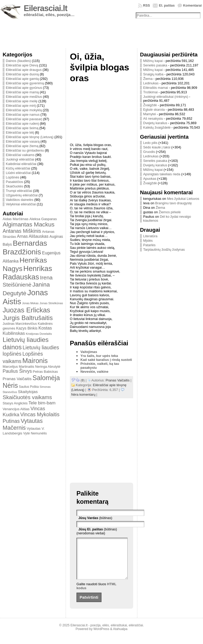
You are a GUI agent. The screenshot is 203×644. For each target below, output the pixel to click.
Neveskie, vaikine (94, 372)
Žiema (148, 79)
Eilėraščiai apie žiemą (22, 146)
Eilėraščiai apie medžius (24, 97)
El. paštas (167, 5)
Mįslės (148, 241)
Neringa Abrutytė (48, 367)
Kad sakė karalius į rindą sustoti (106, 360)
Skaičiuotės (14, 186)
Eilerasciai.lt (45, 8)
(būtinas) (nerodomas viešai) (97, 531)
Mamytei (149, 114)
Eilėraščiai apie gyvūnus (24, 88)
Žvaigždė (150, 105)
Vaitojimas (89, 352)
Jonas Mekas (30, 303)
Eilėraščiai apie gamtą (22, 79)
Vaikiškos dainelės (20, 200)
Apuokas (150, 179)
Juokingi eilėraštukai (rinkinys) (166, 97)
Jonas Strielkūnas (51, 303)
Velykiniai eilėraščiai (21, 204)
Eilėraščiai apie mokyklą (24, 110)
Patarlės (149, 245)
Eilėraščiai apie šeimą (22, 128)
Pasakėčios (14, 182)
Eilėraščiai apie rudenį (22, 124)
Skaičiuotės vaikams (27, 397)
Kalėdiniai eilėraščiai (21, 164)
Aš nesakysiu (153, 118)
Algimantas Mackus (29, 224)
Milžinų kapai (153, 61)
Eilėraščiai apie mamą (22, 92)
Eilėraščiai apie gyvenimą (25, 83)
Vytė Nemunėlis (35, 433)
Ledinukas (151, 83)
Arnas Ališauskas (33, 236)
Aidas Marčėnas (16, 219)
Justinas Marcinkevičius (20, 324)
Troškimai (150, 92)
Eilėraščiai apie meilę (22, 101)
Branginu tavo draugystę (174, 203)
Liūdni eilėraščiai (18, 173)
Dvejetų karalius (155, 123)
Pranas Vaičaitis (17, 379)
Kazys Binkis (27, 328)
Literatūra (150, 236)
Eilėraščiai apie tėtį (20, 132)
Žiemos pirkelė (170, 212)
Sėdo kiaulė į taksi (157, 147)
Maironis (35, 361)
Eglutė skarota (154, 110)
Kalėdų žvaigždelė (157, 127)
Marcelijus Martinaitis (18, 367)
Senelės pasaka (155, 65)
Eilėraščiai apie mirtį (21, 106)
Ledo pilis (150, 143)
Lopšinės (13, 177)
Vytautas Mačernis (23, 424)
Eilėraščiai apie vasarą (23, 141)
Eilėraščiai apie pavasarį (24, 119)
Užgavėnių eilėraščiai (22, 195)
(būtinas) (95, 518)
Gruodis (149, 152)
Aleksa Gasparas (43, 219)
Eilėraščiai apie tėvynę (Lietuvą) (30, 137)
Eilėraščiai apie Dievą (22, 65)
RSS (147, 5)
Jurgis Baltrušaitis (28, 318)
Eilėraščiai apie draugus (24, 70)
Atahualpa (120, 637)
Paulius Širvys (17, 371)
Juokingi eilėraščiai (20, 159)
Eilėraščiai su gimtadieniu (25, 150)
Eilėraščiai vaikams (20, 155)
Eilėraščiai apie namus (23, 115)
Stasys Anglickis (15, 403)
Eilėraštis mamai (156, 88)
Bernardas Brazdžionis (25, 247)
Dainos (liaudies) (18, 61)
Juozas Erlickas (26, 310)
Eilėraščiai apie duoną (22, 74)
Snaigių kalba (153, 74)
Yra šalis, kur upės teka (99, 356)
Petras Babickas (45, 372)
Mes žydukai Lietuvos (183, 199)
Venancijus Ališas (16, 409)
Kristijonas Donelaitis (39, 334)
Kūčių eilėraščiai (18, 168)
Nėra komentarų (83, 394)
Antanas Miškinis (22, 231)
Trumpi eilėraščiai (19, 191)
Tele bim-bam (42, 403)
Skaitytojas (28, 392)
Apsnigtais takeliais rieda (162, 174)
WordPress (101, 637)
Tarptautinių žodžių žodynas (164, 250)
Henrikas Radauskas (27, 273)
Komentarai (192, 5)
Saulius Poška (29, 387)
